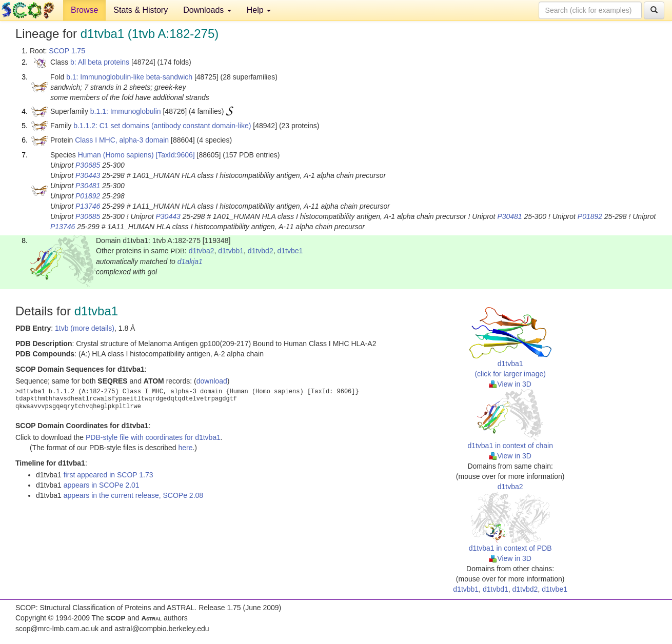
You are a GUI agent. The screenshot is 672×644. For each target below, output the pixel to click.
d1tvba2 (202, 251)
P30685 (88, 165)
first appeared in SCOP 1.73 (108, 475)
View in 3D (510, 384)
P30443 (88, 175)
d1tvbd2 (261, 251)
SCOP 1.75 (67, 51)
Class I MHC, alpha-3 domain (122, 140)
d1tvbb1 (231, 251)
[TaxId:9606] (175, 155)
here (185, 448)
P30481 (88, 186)
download (212, 381)
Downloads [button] (207, 10)
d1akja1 (190, 261)
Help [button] (259, 10)
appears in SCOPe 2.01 (102, 485)
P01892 (88, 196)
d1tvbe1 (290, 251)
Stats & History (141, 10)
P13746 (88, 206)
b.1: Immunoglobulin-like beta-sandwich (129, 77)
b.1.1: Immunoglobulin (126, 111)
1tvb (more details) (85, 328)
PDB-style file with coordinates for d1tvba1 (153, 437)
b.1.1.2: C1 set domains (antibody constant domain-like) (162, 126)
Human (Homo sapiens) (116, 155)
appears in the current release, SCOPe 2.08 (133, 495)
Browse (84, 10)
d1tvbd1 (496, 589)
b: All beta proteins (100, 62)
